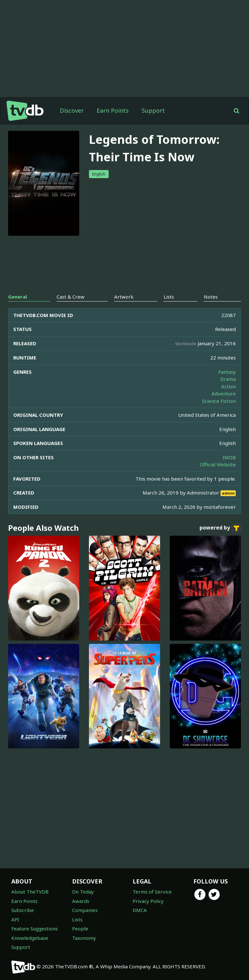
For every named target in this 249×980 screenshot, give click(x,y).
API (15, 919)
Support (153, 110)
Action (228, 386)
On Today (83, 892)
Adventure (224, 393)
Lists (77, 919)
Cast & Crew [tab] (70, 297)
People (80, 929)
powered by (220, 528)
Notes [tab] (211, 297)
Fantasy (227, 372)
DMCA (140, 910)
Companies (85, 910)
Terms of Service (152, 892)
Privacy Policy (148, 901)
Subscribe (23, 910)
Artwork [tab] (124, 297)
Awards (81, 901)
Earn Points (113, 110)
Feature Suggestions (35, 929)
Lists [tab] (169, 297)
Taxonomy (84, 938)
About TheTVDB (30, 892)
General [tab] (17, 297)
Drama (228, 379)
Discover (72, 110)
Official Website (218, 464)
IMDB (229, 457)
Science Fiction (219, 401)
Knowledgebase (30, 938)
